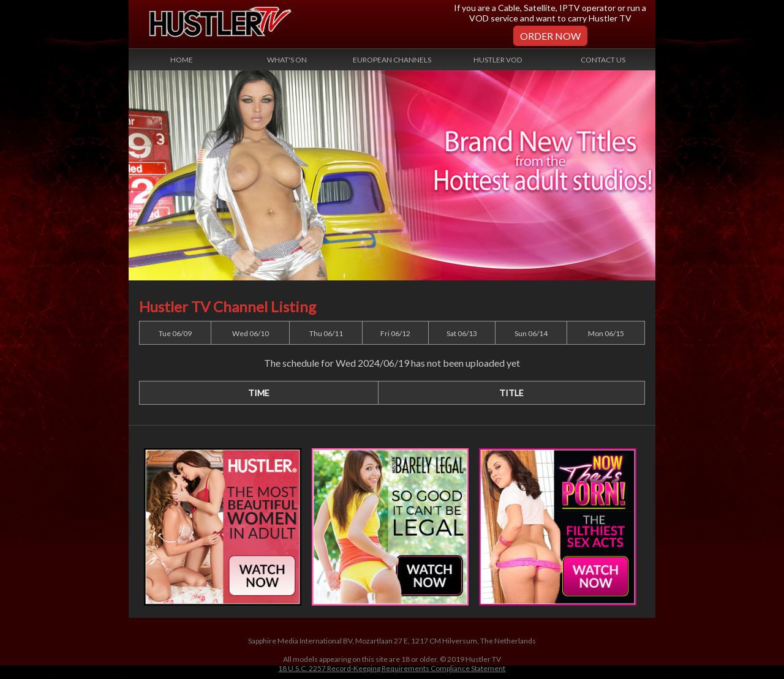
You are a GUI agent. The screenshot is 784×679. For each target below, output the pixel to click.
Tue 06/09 (175, 333)
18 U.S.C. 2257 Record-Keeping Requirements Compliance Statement (392, 668)
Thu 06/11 (326, 333)
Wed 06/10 (251, 333)
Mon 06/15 (606, 333)
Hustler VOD (498, 60)
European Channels (392, 60)
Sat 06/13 (462, 333)
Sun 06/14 (531, 333)
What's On (287, 60)
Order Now (550, 36)
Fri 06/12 (395, 333)
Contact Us (603, 60)
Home (182, 60)
